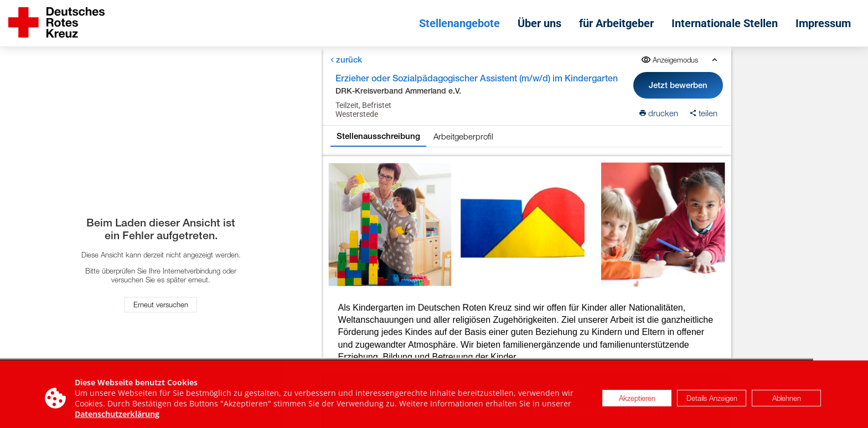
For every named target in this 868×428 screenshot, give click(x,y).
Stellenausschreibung (378, 136)
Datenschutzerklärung (117, 418)
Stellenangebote (459, 23)
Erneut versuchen (161, 305)
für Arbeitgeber (616, 23)
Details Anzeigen (712, 403)
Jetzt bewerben (679, 85)
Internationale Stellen (725, 23)
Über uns (539, 23)
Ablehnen (787, 403)
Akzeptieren (637, 403)
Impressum (823, 23)
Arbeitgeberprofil (463, 136)
